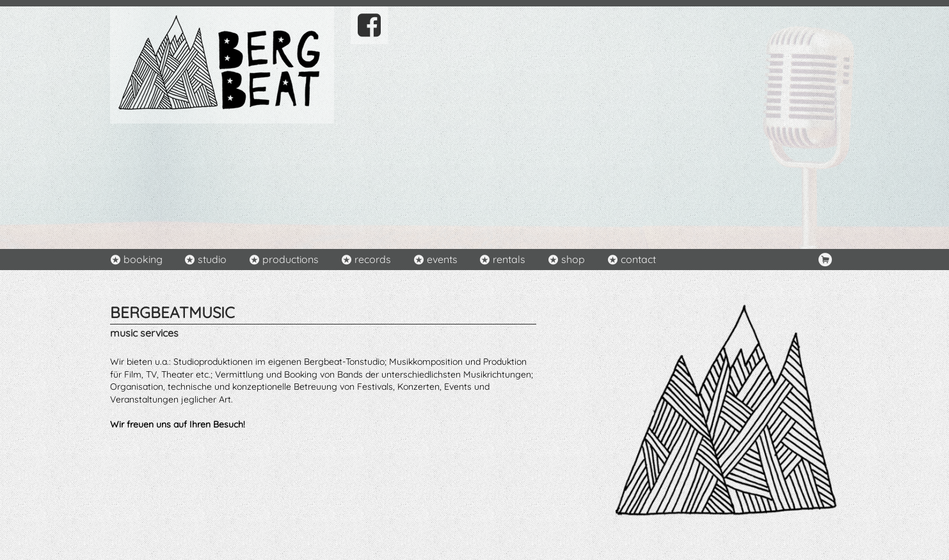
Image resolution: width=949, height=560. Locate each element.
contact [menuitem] (638, 259)
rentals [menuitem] (509, 259)
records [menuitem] (373, 259)
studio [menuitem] (212, 259)
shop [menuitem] (573, 259)
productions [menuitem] (291, 259)
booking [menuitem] (143, 259)
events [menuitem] (442, 259)
